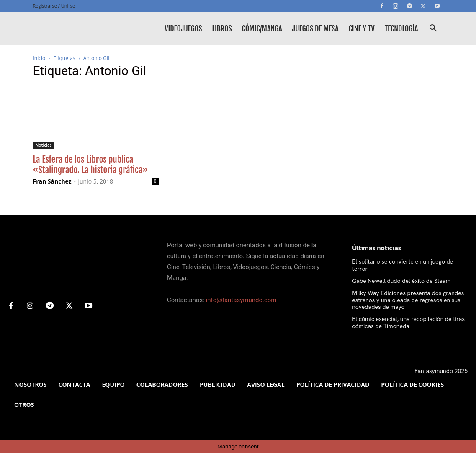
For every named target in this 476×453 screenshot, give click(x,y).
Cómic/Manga (262, 28)
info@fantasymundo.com (241, 300)
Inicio (39, 58)
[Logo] (71, 28)
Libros (222, 28)
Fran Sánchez (52, 181)
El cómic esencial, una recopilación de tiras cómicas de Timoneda (408, 322)
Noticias (44, 145)
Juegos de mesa (315, 28)
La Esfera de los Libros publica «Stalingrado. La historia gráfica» (91, 164)
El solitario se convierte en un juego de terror (403, 265)
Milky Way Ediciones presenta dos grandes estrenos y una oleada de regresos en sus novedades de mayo (408, 300)
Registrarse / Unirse (54, 6)
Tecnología (401, 28)
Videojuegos (183, 28)
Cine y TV (362, 28)
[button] (433, 29)
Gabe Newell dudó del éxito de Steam (401, 281)
